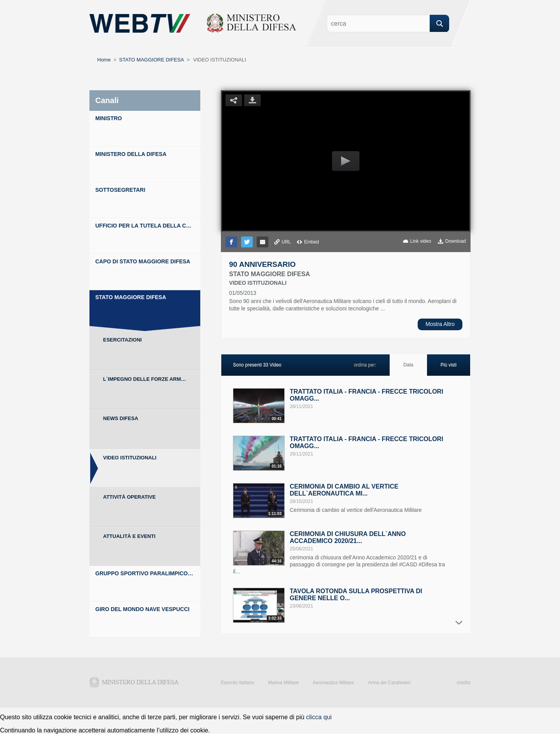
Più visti (449, 365)
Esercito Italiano (237, 683)
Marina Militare (283, 683)
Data (408, 365)
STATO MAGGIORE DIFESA (151, 60)
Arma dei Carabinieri (389, 683)
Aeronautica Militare (333, 683)
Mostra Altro (440, 324)
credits (464, 683)
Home (104, 60)
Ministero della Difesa (134, 682)
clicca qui (319, 717)
